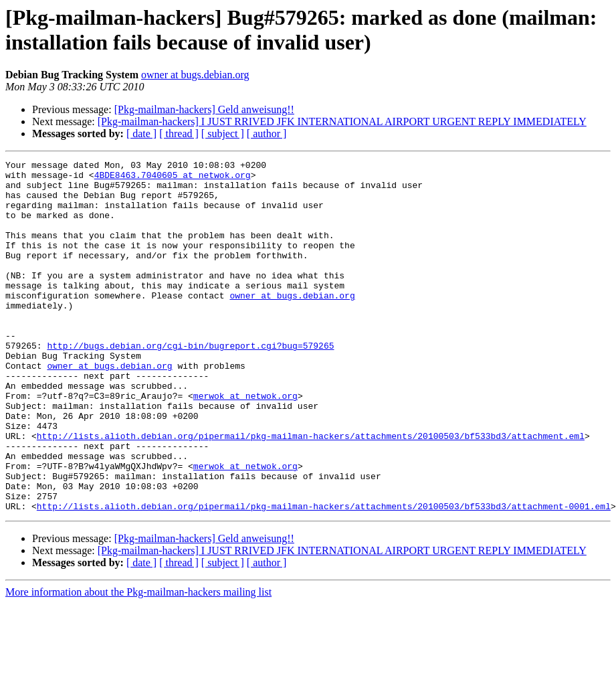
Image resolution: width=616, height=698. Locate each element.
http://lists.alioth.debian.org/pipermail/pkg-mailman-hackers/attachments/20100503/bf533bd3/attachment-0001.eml (324, 576)
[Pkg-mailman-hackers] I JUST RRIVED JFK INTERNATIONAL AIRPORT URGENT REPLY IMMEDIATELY (342, 121)
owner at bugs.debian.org (195, 75)
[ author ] (267, 134)
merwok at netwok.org (245, 444)
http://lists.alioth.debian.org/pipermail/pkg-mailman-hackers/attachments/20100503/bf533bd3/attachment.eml (311, 492)
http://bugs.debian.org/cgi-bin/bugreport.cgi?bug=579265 (190, 383)
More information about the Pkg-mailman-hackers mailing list (138, 662)
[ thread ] (179, 134)
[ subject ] (223, 134)
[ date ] (141, 134)
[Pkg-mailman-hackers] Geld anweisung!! (204, 109)
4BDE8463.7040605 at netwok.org (173, 179)
